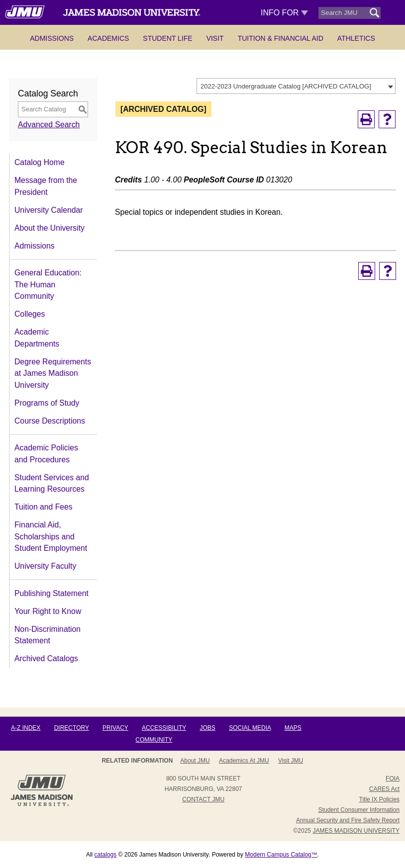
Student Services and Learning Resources (52, 483)
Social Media (250, 728)
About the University (50, 228)
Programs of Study (47, 403)
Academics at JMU (244, 761)
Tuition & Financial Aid (281, 38)
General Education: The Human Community (48, 284)
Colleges (30, 314)
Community (154, 740)
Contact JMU (203, 799)
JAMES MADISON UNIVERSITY (356, 831)
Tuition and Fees (44, 507)
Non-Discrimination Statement (48, 635)
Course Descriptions (50, 421)
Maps (293, 728)
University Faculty (45, 566)
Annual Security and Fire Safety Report (348, 820)
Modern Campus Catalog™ (281, 855)
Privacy (115, 728)
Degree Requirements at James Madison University (53, 373)
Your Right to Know (48, 611)
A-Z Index (26, 728)
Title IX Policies (380, 799)
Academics (108, 38)
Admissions (52, 38)
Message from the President (46, 186)
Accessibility (164, 728)
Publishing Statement (51, 593)
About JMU (195, 761)
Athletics (356, 38)
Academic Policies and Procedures (46, 454)
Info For (284, 13)
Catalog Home (40, 162)
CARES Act (384, 789)
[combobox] (296, 86)
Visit (215, 38)
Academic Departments (37, 338)
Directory (72, 728)
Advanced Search (49, 125)
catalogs (106, 855)
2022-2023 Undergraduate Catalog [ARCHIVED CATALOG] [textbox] (286, 86)
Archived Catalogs (46, 658)
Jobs (207, 728)
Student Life (167, 38)
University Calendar (49, 210)
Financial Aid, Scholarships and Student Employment (51, 536)
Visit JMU (291, 761)
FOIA (393, 779)
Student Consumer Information (359, 810)
